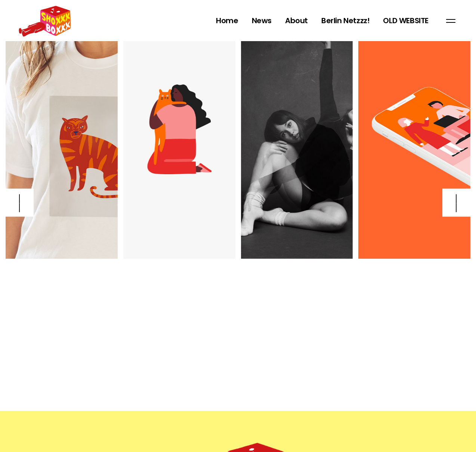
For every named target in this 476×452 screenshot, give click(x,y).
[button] (456, 203)
